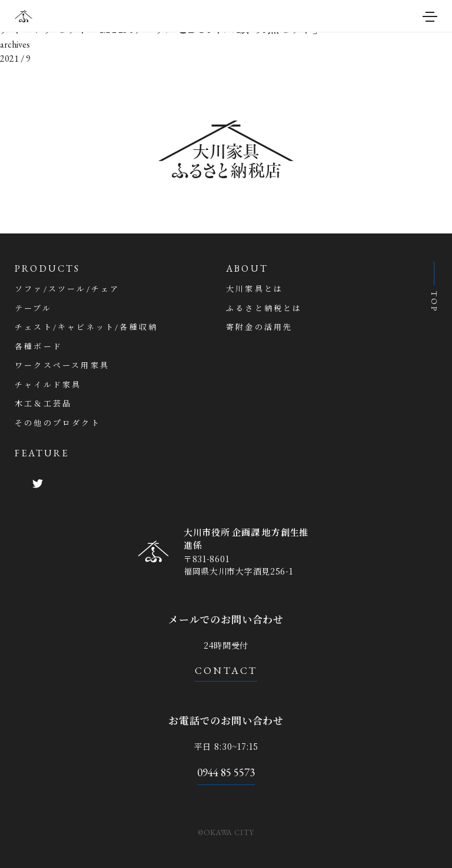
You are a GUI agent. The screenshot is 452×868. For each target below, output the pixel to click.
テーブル (33, 308)
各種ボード (39, 347)
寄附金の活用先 (259, 327)
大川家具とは (255, 289)
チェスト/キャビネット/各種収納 (86, 327)
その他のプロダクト (58, 423)
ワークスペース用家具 (62, 365)
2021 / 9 (15, 59)
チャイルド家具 (48, 385)
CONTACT (226, 670)
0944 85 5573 (226, 772)
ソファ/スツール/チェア (67, 289)
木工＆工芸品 (43, 404)
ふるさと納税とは (264, 308)
